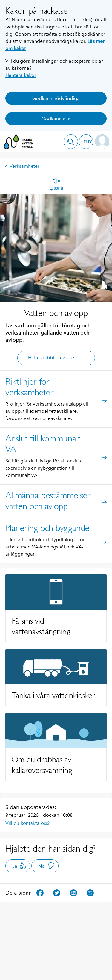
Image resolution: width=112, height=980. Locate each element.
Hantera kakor (21, 75)
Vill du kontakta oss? (28, 823)
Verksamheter (22, 166)
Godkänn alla (56, 119)
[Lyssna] (56, 184)
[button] (71, 142)
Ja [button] (19, 866)
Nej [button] (46, 866)
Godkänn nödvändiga (56, 98)
